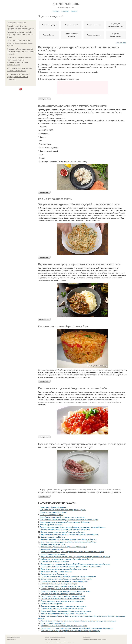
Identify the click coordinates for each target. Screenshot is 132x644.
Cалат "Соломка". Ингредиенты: (53, 554)
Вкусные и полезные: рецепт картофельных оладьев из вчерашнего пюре (79, 264)
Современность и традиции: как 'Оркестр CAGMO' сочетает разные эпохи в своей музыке (75, 564)
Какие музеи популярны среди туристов (56, 572)
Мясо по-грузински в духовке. (51, 525)
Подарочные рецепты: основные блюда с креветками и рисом (65, 581)
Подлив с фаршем (94, 35)
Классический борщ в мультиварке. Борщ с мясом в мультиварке (66, 611)
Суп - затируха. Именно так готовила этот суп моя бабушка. (63, 510)
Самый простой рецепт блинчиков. (53, 507)
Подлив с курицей (71, 25)
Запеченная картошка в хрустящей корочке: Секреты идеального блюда (69, 542)
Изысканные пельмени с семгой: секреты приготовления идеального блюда (20, 35)
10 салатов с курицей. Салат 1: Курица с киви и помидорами (64, 626)
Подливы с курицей (49, 25)
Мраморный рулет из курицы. (52, 549)
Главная (56, 11)
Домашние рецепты (66, 4)
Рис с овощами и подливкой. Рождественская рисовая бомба (72, 388)
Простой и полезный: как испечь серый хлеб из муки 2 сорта (64, 569)
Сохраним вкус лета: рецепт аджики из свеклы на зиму (62, 609)
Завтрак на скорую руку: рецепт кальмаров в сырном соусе (64, 606)
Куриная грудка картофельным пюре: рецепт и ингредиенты (64, 614)
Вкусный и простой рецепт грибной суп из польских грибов (63, 589)
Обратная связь (87, 637)
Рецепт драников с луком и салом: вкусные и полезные (62, 601)
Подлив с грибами (94, 25)
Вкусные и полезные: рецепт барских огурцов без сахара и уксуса (66, 579)
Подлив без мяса (49, 35)
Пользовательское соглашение (58, 637)
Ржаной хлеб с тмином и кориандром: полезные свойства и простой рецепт (69, 520)
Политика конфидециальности (52, 640)
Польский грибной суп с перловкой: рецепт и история (61, 594)
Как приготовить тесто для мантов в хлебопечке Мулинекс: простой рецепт (70, 535)
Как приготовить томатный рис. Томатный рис (64, 326)
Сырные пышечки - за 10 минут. (53, 537)
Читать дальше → (44, 99)
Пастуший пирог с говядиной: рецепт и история (59, 584)
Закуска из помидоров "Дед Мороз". (54, 512)
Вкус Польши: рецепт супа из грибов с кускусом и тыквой (63, 596)
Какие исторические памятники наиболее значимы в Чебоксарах (65, 522)
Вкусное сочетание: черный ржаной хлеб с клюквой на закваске (65, 530)
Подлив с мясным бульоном (71, 35)
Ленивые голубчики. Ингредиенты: (54, 574)
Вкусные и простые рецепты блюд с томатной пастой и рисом (73, 106)
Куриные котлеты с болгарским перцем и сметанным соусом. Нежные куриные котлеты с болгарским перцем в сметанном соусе (82, 446)
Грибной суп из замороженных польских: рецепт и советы (63, 599)
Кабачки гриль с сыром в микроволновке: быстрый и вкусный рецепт (67, 559)
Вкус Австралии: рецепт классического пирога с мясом (62, 586)
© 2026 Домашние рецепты (14, 637)
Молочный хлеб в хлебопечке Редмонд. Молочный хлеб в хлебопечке (18, 77)
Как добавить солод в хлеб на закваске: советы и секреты (62, 517)
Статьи (74, 11)
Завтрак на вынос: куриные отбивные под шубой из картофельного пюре (79, 204)
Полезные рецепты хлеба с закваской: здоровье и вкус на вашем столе (68, 576)
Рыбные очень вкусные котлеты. (53, 544)
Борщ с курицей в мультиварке (53, 623)
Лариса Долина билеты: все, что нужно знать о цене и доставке (65, 591)
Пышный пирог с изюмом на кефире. (55, 562)
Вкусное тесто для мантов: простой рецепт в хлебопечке (63, 532)
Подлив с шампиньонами (116, 35)
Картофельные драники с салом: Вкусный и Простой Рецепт (64, 547)
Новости (65, 11)
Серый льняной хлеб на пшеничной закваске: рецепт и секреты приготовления (71, 567)
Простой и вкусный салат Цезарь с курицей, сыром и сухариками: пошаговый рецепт (73, 527)
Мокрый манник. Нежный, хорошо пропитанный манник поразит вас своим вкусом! (73, 552)
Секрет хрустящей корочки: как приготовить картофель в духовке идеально (20, 43)
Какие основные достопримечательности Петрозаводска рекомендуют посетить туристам (75, 557)
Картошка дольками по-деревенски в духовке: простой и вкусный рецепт (69, 539)
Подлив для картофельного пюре (116, 25)
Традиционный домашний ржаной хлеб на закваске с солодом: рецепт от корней (21, 51)
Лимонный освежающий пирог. (52, 515)
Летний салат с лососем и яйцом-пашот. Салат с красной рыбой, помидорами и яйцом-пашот (77, 628)
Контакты (47, 637)
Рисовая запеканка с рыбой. (52, 604)
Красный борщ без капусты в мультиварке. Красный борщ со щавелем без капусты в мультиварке (79, 621)
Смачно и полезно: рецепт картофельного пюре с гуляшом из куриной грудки (70, 631)
